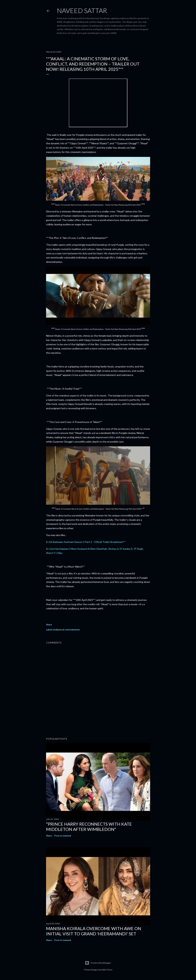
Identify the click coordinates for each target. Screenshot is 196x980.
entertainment (72, 630)
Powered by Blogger (98, 963)
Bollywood (59, 630)
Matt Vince (107, 970)
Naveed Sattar (82, 10)
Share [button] (49, 625)
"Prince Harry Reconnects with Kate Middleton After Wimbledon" (89, 827)
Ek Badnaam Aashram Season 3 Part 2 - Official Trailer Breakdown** (88, 542)
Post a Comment (63, 836)
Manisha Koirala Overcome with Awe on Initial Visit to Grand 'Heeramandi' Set (94, 931)
